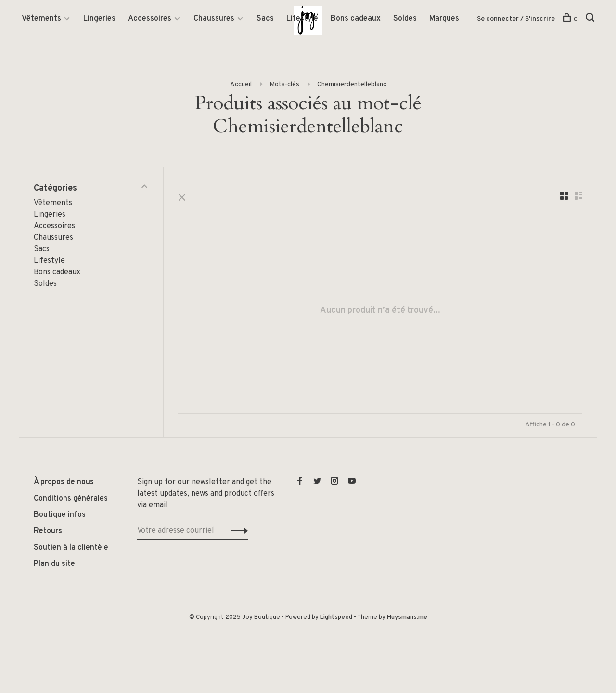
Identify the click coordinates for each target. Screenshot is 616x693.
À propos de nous (64, 482)
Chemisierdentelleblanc (352, 84)
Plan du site (54, 564)
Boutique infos (60, 515)
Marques (444, 19)
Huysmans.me (407, 617)
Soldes (405, 19)
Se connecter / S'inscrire (516, 19)
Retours (48, 531)
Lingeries (99, 19)
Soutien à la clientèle (71, 548)
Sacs (265, 19)
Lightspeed (336, 617)
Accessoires (150, 19)
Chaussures (214, 19)
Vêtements (41, 19)
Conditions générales (71, 499)
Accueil (241, 84)
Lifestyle (302, 19)
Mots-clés (284, 84)
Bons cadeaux (356, 19)
